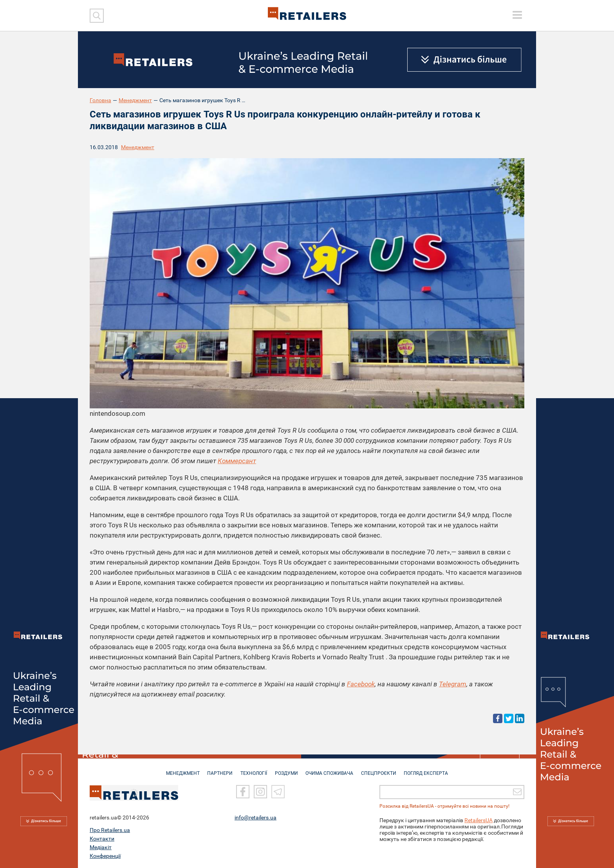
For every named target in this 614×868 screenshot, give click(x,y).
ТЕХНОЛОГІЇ (253, 769)
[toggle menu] (517, 15)
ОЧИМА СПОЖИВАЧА (331, 769)
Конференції (105, 856)
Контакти (102, 839)
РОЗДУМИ (286, 769)
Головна (100, 100)
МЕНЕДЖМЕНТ (179, 769)
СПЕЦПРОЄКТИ (381, 769)
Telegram (453, 684)
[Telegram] (278, 792)
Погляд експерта (430, 769)
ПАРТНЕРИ (218, 769)
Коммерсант (237, 461)
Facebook (361, 684)
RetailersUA (479, 820)
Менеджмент (135, 100)
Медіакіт (101, 847)
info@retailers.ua (256, 817)
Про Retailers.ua (110, 830)
